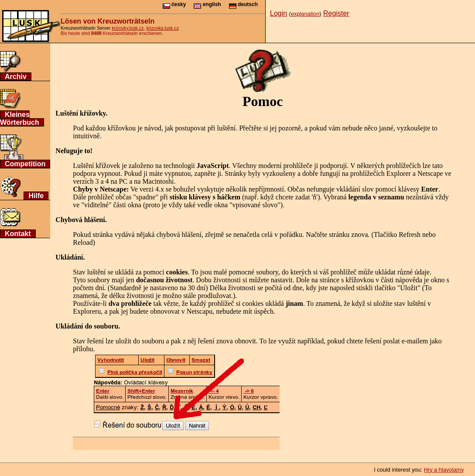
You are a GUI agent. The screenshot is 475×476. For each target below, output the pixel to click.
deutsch (243, 4)
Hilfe (36, 196)
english (207, 4)
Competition (25, 164)
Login (279, 13)
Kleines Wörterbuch (20, 118)
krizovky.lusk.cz (128, 28)
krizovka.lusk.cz (162, 28)
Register (336, 13)
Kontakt (18, 234)
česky (174, 4)
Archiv (16, 77)
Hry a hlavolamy (444, 470)
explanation (305, 14)
